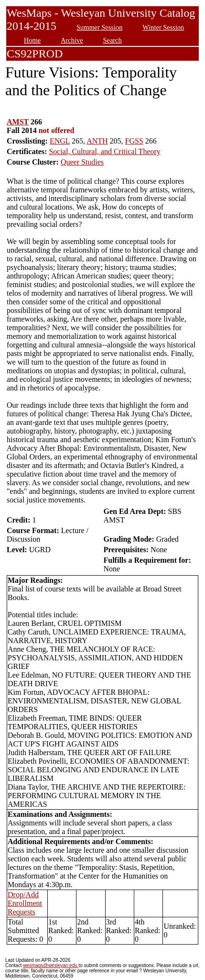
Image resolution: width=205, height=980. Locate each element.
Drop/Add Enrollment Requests (25, 903)
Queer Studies (82, 162)
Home (32, 40)
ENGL (60, 141)
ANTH (97, 141)
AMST (18, 122)
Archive (72, 40)
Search (113, 40)
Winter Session (163, 27)
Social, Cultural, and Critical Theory (104, 151)
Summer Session (99, 27)
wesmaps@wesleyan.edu (51, 965)
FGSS (134, 141)
